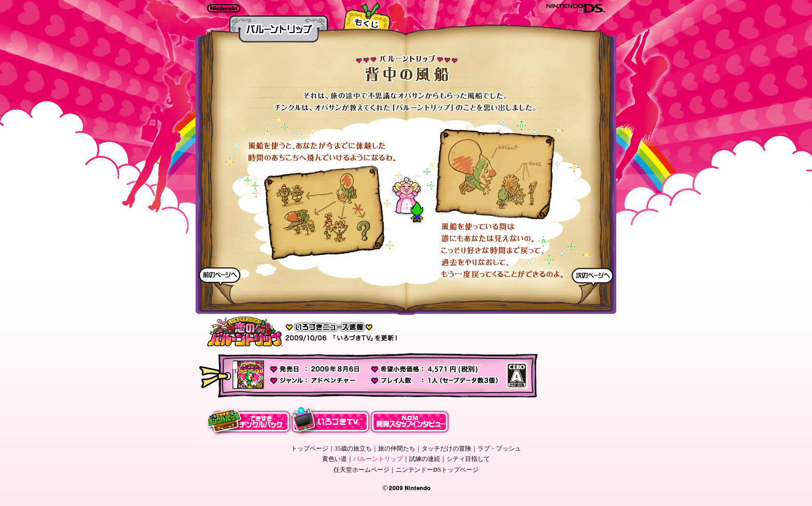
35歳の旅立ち (353, 449)
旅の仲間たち (397, 449)
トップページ (310, 449)
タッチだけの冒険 (446, 449)
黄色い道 (335, 459)
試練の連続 (425, 459)
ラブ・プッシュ (499, 449)
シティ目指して (468, 459)
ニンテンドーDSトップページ (437, 470)
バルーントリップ (378, 459)
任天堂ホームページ (361, 470)
